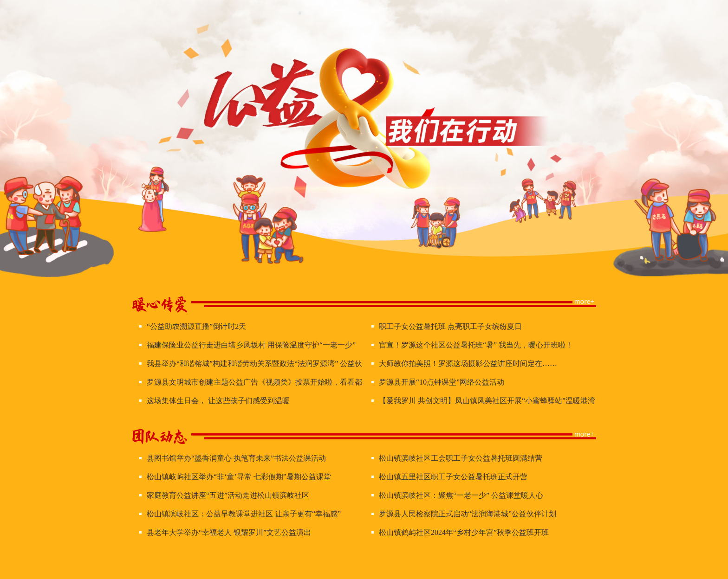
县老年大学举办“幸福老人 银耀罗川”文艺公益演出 (229, 532)
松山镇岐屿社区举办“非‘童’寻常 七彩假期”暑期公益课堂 (239, 477)
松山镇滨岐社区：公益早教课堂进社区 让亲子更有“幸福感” (244, 514)
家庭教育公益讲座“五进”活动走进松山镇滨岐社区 (228, 495)
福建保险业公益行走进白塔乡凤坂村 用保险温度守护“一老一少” (251, 345)
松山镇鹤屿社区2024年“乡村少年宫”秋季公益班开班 (464, 532)
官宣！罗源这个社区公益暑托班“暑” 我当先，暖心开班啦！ (476, 345)
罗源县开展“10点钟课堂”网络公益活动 (442, 382)
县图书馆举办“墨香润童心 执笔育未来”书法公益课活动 (236, 458)
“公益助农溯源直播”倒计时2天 (196, 326)
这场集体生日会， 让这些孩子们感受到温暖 (218, 401)
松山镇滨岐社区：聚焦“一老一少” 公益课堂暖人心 (461, 495)
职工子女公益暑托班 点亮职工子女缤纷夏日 (450, 326)
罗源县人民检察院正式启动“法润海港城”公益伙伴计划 (468, 514)
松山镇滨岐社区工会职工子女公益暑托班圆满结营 (461, 458)
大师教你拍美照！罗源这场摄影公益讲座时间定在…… (468, 363)
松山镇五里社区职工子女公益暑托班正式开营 (453, 477)
